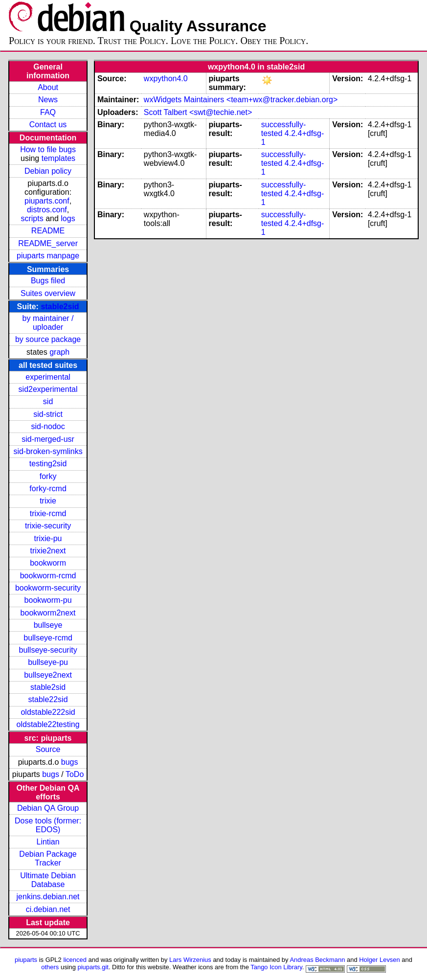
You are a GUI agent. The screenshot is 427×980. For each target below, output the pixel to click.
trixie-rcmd (48, 513)
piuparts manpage (48, 256)
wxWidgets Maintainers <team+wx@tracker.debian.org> (241, 100)
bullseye (48, 625)
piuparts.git (93, 967)
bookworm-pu (48, 600)
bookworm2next (48, 613)
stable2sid (60, 307)
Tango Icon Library (276, 967)
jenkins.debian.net (48, 897)
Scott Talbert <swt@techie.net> (198, 112)
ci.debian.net (48, 909)
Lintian (48, 842)
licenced (75, 960)
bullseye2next (48, 675)
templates (58, 158)
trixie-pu (48, 538)
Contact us (48, 125)
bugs (70, 762)
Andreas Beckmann (317, 960)
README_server (48, 243)
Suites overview (48, 293)
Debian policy (48, 171)
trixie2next (48, 551)
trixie (48, 501)
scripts (32, 218)
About (48, 87)
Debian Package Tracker (48, 858)
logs (68, 218)
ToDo (75, 774)
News (48, 100)
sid (48, 401)
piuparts (26, 960)
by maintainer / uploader (48, 323)
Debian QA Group (48, 808)
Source (48, 749)
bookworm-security (48, 588)
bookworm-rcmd (48, 576)
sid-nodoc (48, 426)
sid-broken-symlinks (48, 451)
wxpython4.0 (166, 79)
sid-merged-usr (48, 439)
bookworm (48, 563)
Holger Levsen (380, 960)
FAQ (48, 112)
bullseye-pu (48, 662)
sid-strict (48, 414)
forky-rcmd (48, 489)
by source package (48, 339)
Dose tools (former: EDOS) (48, 825)
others (50, 967)
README (48, 231)
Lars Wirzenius (190, 960)
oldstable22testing (48, 724)
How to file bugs (48, 149)
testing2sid (48, 464)
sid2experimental (48, 389)
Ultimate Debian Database (48, 880)
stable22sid (48, 699)
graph (59, 352)
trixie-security (48, 526)
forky (48, 476)
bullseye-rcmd (48, 638)
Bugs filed (48, 281)
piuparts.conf (47, 201)
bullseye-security (48, 650)
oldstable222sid (48, 712)
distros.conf (47, 210)
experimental (48, 377)
